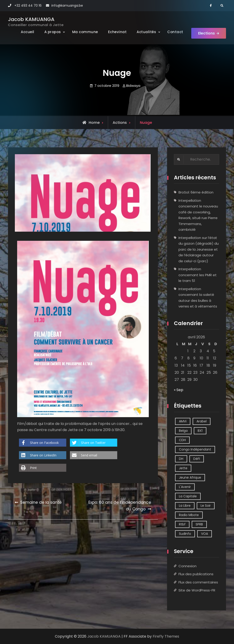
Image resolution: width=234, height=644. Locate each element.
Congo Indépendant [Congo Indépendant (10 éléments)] (195, 449)
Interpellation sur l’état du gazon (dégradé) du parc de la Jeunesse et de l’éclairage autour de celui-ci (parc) (199, 249)
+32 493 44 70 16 (28, 5)
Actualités (146, 32)
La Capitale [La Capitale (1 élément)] (188, 496)
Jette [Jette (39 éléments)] (183, 468)
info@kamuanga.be (67, 5)
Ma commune (85, 32)
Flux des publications (196, 574)
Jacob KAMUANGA (31, 19)
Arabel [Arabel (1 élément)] (202, 421)
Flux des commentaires (198, 582)
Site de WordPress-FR (197, 590)
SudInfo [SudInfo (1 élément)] (185, 534)
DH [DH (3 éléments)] (181, 459)
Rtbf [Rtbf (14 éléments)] (182, 524)
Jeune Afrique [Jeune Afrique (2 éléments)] (190, 477)
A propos (53, 32)
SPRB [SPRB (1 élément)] (199, 524)
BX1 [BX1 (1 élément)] (200, 431)
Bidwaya (133, 86)
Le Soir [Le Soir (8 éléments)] (206, 506)
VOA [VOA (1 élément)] (205, 534)
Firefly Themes (166, 636)
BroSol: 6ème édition (196, 192)
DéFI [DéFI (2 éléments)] (197, 459)
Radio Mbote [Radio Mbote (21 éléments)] (189, 515)
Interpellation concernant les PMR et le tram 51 (198, 275)
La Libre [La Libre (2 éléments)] (185, 506)
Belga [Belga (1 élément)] (183, 431)
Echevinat (117, 32)
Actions (120, 123)
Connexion (187, 566)
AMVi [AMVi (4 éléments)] (183, 421)
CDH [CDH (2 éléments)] (182, 440)
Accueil (28, 32)
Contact (175, 32)
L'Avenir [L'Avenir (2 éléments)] (185, 487)
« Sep (179, 390)
